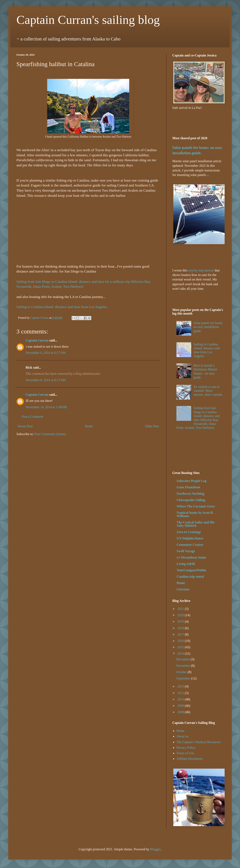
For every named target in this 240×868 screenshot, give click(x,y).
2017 (181, 634)
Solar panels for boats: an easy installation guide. (208, 327)
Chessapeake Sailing (191, 500)
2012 (181, 693)
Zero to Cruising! (189, 532)
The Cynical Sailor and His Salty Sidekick (196, 524)
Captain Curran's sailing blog (88, 20)
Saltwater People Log (191, 481)
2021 (181, 609)
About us (182, 736)
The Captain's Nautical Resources (199, 742)
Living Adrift (186, 564)
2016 (181, 641)
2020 (181, 615)
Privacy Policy (186, 748)
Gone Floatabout (188, 487)
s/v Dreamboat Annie (191, 557)
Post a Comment (32, 417)
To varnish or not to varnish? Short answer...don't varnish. (208, 391)
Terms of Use (185, 753)
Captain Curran (37, 340)
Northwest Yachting (190, 494)
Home (89, 426)
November (184, 666)
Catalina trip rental (190, 577)
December (183, 659)
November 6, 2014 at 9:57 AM (46, 353)
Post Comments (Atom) (50, 434)
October (182, 672)
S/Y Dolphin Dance (190, 538)
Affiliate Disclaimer (190, 759)
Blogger (155, 849)
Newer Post (25, 426)
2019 (181, 621)
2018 (181, 628)
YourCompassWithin (191, 570)
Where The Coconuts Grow (196, 506)
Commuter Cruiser (190, 545)
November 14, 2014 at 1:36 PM (46, 407)
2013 (181, 686)
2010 (181, 699)
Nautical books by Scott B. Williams (195, 514)
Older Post (152, 426)
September (184, 678)
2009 (181, 706)
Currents (183, 589)
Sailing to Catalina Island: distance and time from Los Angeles (62, 307)
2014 (181, 654)
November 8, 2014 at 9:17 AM (46, 380)
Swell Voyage (186, 551)
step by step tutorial (201, 270)
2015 (181, 647)
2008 (181, 712)
